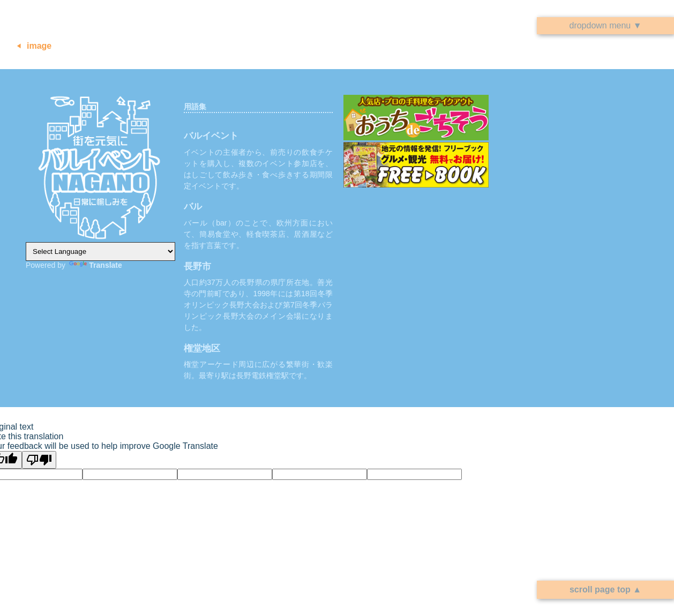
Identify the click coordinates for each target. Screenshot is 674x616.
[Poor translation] (39, 460)
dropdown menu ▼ (605, 25)
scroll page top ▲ (605, 589)
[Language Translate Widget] (100, 251)
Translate (95, 265)
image (39, 46)
